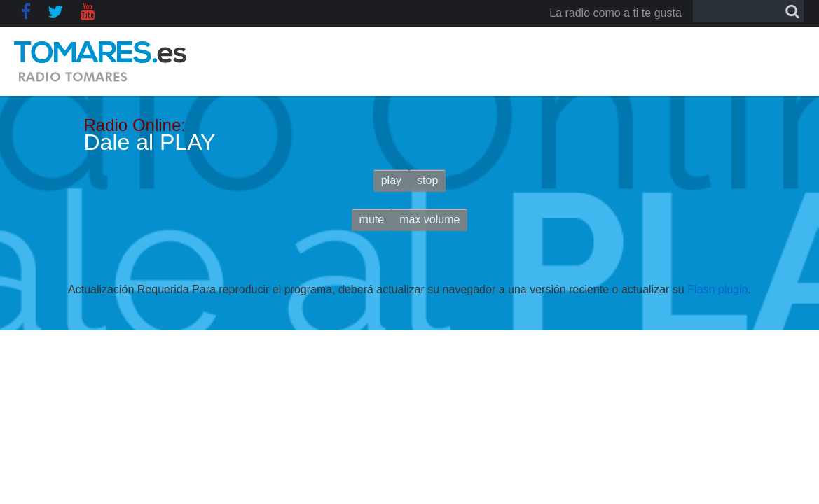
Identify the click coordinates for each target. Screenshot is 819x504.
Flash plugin (717, 289)
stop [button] (427, 180)
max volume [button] (429, 219)
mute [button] (372, 219)
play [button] (391, 180)
